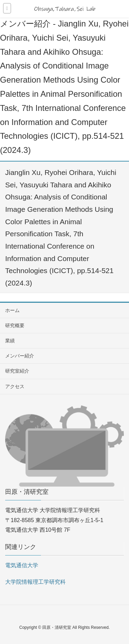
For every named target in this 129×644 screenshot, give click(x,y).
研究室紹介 (17, 371)
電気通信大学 (22, 565)
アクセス (15, 386)
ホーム (12, 310)
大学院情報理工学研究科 (35, 582)
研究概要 (15, 325)
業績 (10, 341)
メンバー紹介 (20, 356)
